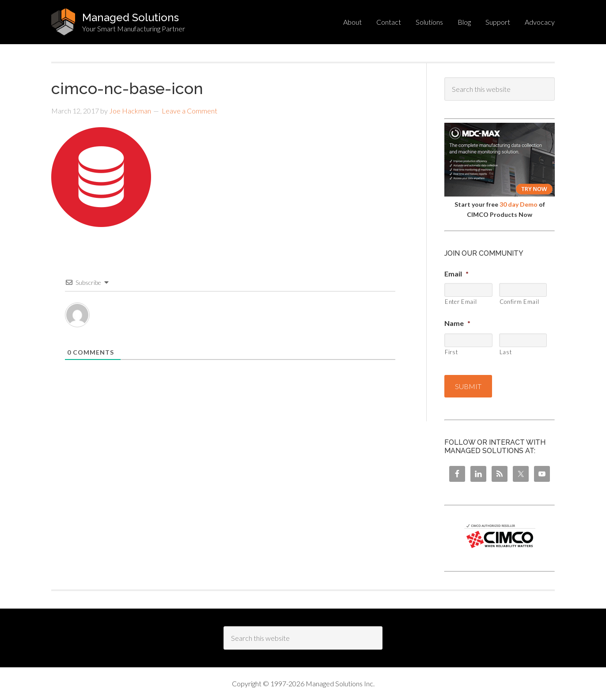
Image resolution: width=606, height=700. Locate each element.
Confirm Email (519, 302)
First (451, 352)
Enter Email (461, 302)
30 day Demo (519, 204)
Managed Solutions (131, 17)
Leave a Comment (189, 111)
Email (456, 274)
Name (457, 323)
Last (506, 352)
